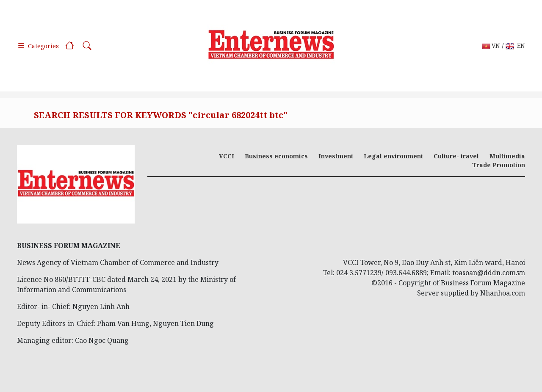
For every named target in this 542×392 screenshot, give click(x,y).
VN (491, 46)
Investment (336, 156)
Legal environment (393, 156)
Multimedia (507, 156)
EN (515, 46)
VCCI (227, 156)
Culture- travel (456, 156)
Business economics (276, 156)
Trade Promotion (499, 165)
